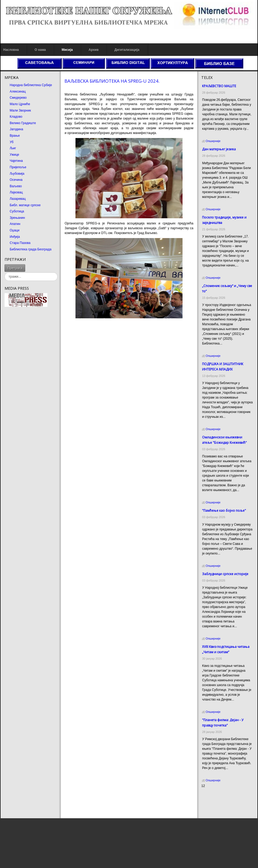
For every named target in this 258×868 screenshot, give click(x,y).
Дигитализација (127, 50)
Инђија (15, 237)
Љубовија (17, 174)
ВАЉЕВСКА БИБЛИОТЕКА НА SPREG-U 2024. (112, 81)
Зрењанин (17, 218)
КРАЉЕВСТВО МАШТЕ (219, 86)
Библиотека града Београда (31, 249)
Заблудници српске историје (225, 574)
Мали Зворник (20, 110)
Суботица (17, 211)
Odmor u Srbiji (212, 810)
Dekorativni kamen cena (219, 801)
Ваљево (16, 186)
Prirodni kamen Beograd (219, 806)
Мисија (67, 50)
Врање (15, 136)
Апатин (15, 224)
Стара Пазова (20, 243)
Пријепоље (18, 167)
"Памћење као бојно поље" (224, 511)
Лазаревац (18, 199)
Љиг (13, 148)
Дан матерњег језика (219, 149)
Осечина (16, 180)
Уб (12, 142)
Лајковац (16, 192)
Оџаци (14, 230)
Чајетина (16, 161)
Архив (94, 50)
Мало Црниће (20, 104)
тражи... (25, 264)
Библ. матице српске (25, 205)
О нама (40, 50)
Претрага (15, 268)
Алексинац (18, 91)
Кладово (16, 117)
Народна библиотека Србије (31, 85)
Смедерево (18, 98)
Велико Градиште (23, 123)
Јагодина (16, 129)
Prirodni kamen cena (216, 796)
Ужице (14, 155)
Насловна (11, 50)
